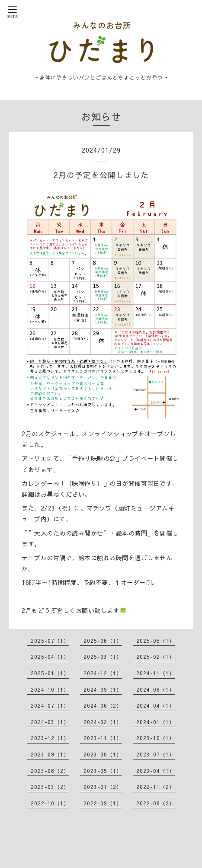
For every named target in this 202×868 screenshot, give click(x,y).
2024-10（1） (50, 689)
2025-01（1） (50, 673)
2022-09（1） (103, 803)
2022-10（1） (50, 803)
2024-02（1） (103, 722)
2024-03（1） (50, 722)
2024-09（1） (103, 689)
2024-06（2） (103, 705)
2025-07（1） (50, 641)
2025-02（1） (156, 657)
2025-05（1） (156, 641)
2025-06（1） (103, 641)
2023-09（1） (50, 754)
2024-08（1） (156, 689)
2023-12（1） (50, 738)
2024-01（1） (156, 722)
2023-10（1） (156, 738)
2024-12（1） (103, 673)
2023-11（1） (103, 738)
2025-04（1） (50, 657)
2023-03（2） (50, 787)
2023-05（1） (103, 771)
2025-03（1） (103, 657)
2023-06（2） (50, 771)
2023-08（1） (103, 754)
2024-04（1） (156, 705)
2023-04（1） (156, 771)
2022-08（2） (156, 803)
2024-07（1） (50, 705)
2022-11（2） (156, 787)
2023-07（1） (156, 754)
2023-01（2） (103, 787)
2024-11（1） (156, 673)
